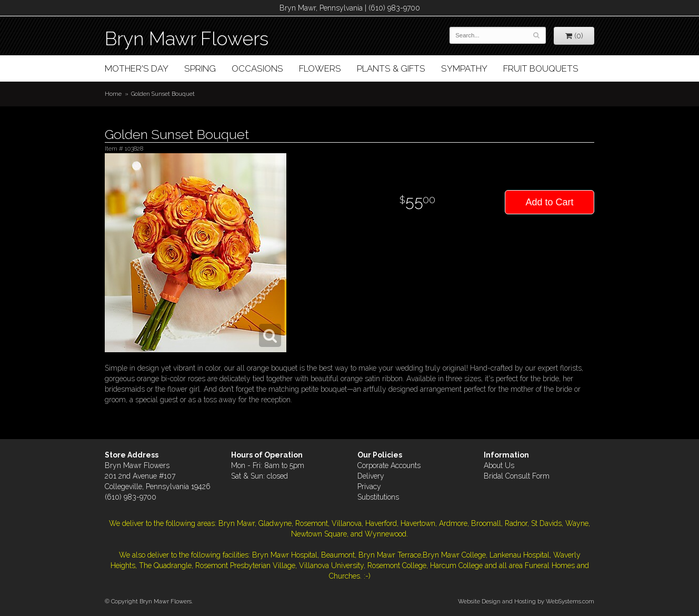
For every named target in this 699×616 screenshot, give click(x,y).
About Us (499, 465)
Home (113, 94)
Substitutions (378, 497)
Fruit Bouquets (541, 68)
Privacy (369, 486)
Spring (200, 68)
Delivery (371, 476)
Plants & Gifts (391, 68)
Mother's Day (137, 68)
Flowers (320, 68)
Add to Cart (549, 202)
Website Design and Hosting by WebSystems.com (526, 601)
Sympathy (464, 68)
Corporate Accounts (389, 465)
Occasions (257, 68)
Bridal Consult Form (517, 476)
